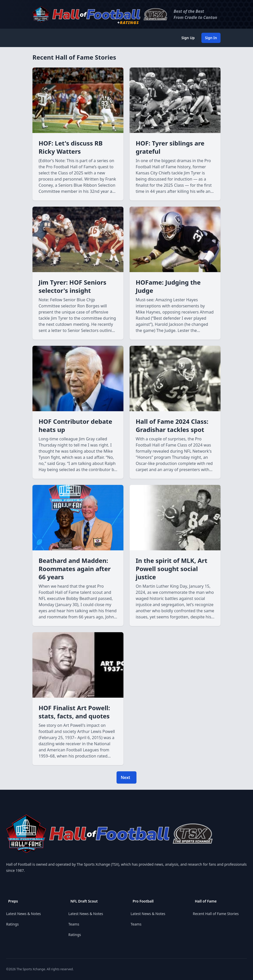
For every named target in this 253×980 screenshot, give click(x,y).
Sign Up (188, 38)
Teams (74, 924)
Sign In (211, 38)
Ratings (12, 924)
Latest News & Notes (24, 914)
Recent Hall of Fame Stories (216, 914)
